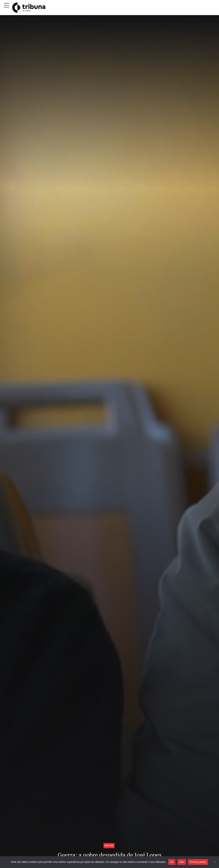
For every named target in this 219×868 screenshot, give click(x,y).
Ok (172, 862)
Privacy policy (198, 862)
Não (182, 862)
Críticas (109, 845)
